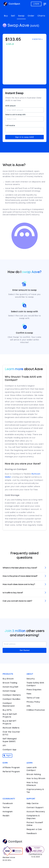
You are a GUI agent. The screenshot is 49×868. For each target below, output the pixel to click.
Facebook (8, 804)
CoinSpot (12, 4)
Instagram (8, 812)
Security (31, 679)
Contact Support (35, 808)
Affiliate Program (11, 768)
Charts (41, 16)
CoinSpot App (10, 750)
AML (29, 706)
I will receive (10, 125)
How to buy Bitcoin (36, 779)
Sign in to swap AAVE (25, 137)
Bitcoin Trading (10, 683)
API (4, 746)
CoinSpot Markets (12, 695)
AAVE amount (10, 106)
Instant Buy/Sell (10, 687)
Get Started (25, 650)
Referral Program (11, 772)
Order (31, 16)
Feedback (32, 834)
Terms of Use (33, 698)
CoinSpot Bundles (11, 699)
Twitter (6, 808)
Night (7, 756)
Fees (29, 694)
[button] (24, 568)
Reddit (6, 816)
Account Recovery (36, 812)
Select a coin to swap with (15, 115)
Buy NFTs (7, 710)
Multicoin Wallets (11, 728)
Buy (6, 16)
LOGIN (36, 4)
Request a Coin (34, 829)
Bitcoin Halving (34, 774)
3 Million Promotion (36, 710)
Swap (21, 16)
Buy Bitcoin (8, 679)
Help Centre (32, 804)
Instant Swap (9, 691)
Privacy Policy (33, 702)
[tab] (24, 568)
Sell (13, 16)
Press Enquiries (34, 690)
